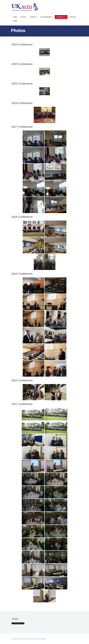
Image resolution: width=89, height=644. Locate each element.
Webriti (44, 639)
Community (61, 17)
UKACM (24, 17)
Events (34, 17)
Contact (73, 17)
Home (15, 17)
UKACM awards (47, 17)
